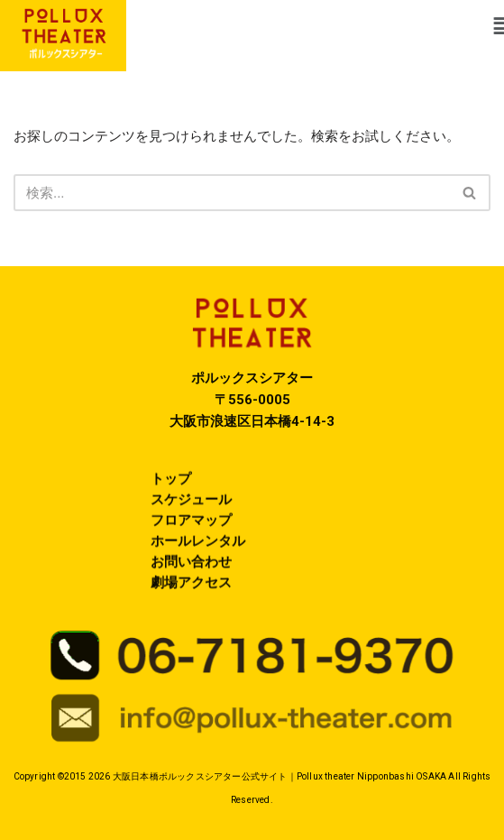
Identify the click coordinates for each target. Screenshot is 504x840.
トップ (171, 488)
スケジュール (191, 509)
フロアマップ (191, 530)
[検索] (232, 193)
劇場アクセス (191, 592)
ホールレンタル (198, 550)
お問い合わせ (191, 571)
